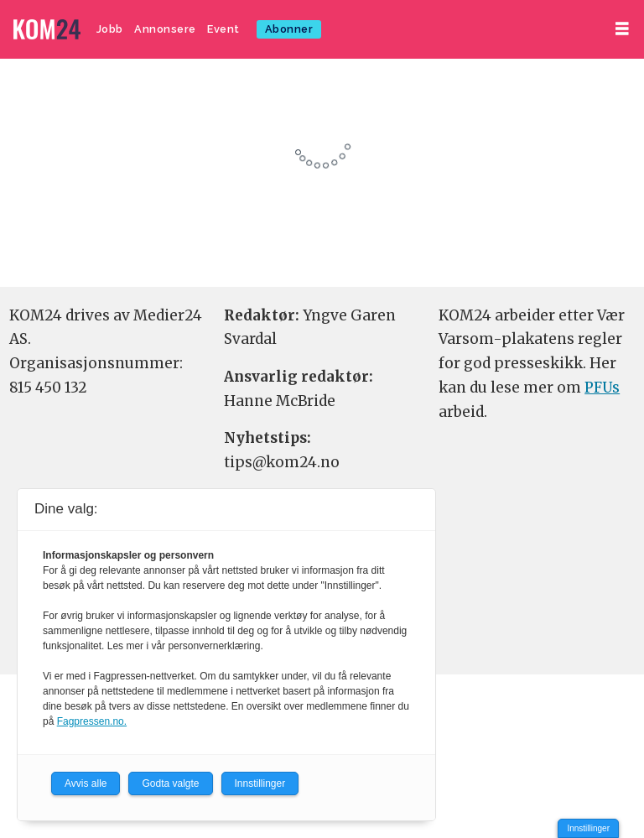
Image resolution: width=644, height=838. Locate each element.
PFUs (602, 388)
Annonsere (165, 29)
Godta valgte (170, 783)
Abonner (289, 29)
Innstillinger (588, 828)
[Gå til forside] (47, 30)
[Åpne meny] (622, 29)
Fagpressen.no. (92, 721)
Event (223, 29)
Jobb (110, 29)
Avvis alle (86, 783)
